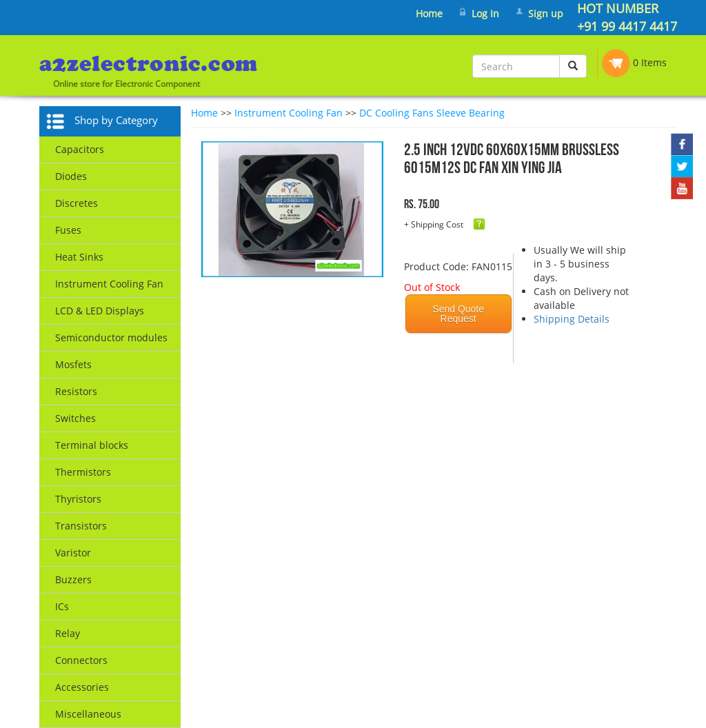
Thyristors (78, 499)
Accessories (82, 687)
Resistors (76, 391)
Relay (68, 633)
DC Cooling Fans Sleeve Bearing (432, 113)
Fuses (68, 230)
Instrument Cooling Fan (109, 284)
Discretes (77, 203)
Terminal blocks (92, 445)
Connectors (81, 660)
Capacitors (80, 149)
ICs (62, 606)
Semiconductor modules (111, 337)
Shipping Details (572, 319)
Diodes (71, 176)
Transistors (81, 526)
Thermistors (83, 472)
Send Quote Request (458, 314)
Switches (75, 418)
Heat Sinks (79, 257)
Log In (485, 13)
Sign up (546, 13)
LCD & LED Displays (100, 311)
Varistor (73, 553)
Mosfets (73, 364)
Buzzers (73, 579)
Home (429, 13)
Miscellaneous (88, 714)
